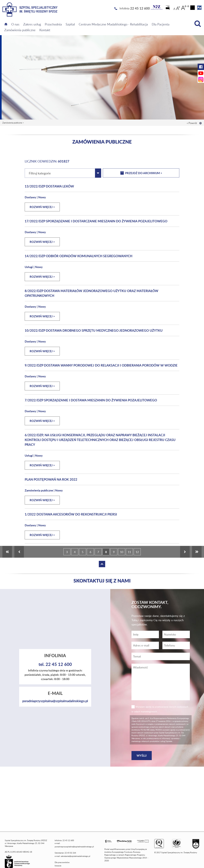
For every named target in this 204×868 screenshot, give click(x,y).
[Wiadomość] (176, 645)
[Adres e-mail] (145, 645)
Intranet (58, 866)
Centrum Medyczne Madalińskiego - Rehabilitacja (113, 24)
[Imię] (145, 634)
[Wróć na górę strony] (200, 123)
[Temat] (161, 656)
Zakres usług (32, 24)
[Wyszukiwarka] (198, 24)
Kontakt (45, 30)
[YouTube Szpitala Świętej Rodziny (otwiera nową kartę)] (201, 73)
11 (129, 552)
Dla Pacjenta (161, 24)
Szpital (70, 24)
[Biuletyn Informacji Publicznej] (168, 9)
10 (122, 552)
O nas (15, 24)
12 (137, 552)
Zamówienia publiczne (20, 30)
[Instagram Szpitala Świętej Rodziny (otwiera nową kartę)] (201, 80)
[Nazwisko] (176, 634)
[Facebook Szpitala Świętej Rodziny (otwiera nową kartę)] (201, 67)
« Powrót (192, 123)
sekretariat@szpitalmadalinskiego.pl (75, 856)
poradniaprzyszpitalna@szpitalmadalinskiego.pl (55, 701)
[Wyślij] (142, 756)
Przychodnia (53, 24)
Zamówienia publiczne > (13, 123)
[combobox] (63, 173)
